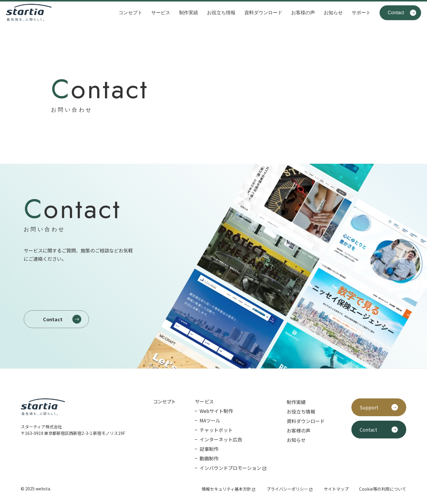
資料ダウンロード (263, 13)
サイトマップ (336, 489)
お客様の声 (303, 13)
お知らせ (333, 13)
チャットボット (216, 430)
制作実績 (189, 13)
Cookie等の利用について (383, 489)
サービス (161, 13)
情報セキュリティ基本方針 (226, 489)
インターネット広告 (221, 439)
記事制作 (209, 449)
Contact (396, 13)
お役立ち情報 (221, 13)
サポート (361, 13)
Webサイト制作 (216, 411)
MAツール (210, 420)
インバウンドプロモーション (230, 468)
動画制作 (209, 458)
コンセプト (130, 13)
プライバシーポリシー (287, 489)
